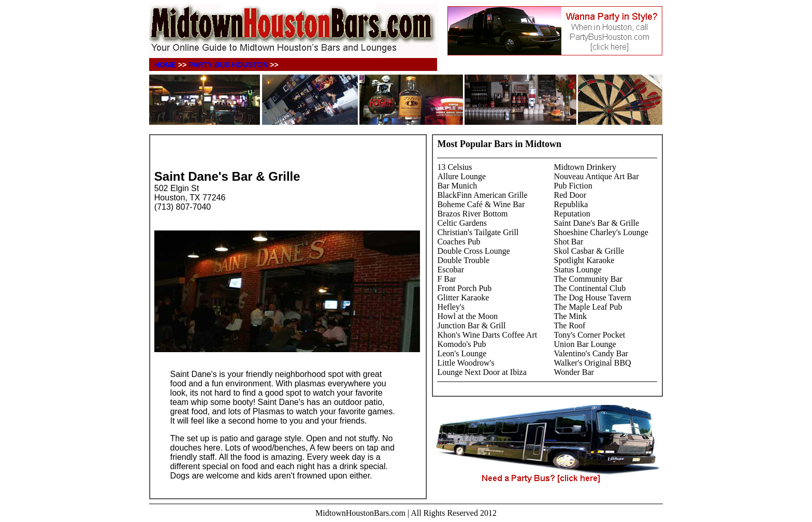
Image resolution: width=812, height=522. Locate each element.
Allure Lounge (461, 176)
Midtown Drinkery (585, 167)
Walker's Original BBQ (593, 363)
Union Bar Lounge (585, 344)
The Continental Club (590, 288)
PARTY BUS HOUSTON (228, 65)
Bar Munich (457, 186)
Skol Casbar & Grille (589, 251)
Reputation (572, 214)
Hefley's (451, 307)
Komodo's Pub (461, 344)
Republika (571, 204)
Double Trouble (463, 260)
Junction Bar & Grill (471, 325)
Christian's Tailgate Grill (478, 232)
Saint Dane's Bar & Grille (597, 223)
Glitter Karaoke (463, 298)
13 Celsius (454, 167)
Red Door (570, 195)
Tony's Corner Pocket (590, 335)
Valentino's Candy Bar (591, 353)
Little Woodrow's (466, 363)
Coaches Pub (459, 242)
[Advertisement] (275, 154)
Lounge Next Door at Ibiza (482, 372)
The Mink (571, 316)
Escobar (451, 270)
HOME (165, 65)
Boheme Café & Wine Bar (481, 204)
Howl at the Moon (467, 316)
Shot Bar (569, 242)
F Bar (446, 279)
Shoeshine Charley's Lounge (601, 232)
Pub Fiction (573, 186)
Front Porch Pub (464, 288)
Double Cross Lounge (473, 251)
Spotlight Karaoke (584, 260)
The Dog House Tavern (593, 298)
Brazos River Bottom (472, 214)
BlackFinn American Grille (482, 195)
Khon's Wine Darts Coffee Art (487, 335)
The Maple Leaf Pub (588, 307)
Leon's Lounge (462, 353)
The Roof (570, 325)
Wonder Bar (574, 372)
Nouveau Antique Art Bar (597, 176)
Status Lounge (578, 270)
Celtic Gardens (462, 223)
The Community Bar (588, 279)
